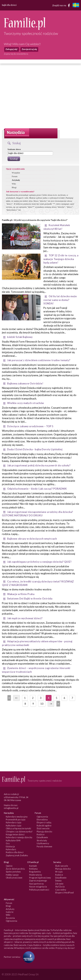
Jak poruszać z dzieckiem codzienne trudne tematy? (39, 360)
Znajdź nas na (62, 5)
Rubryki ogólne (44, 825)
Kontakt (33, 866)
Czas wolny (61, 890)
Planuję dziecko (44, 831)
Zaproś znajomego (38, 881)
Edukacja (10, 846)
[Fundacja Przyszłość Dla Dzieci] (28, 957)
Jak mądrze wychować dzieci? (25, 618)
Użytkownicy (43, 843)
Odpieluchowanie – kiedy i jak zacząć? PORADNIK (37, 489)
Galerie (10, 912)
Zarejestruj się (29, 49)
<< (9, 698)
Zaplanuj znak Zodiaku (17, 855)
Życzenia (10, 918)
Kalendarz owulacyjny (17, 817)
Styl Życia (60, 887)
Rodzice (41, 834)
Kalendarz (11, 849)
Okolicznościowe (14, 878)
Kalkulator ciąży (14, 825)
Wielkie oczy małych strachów (25, 403)
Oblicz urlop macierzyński (18, 828)
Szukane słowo (14, 149)
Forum (15, 176)
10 (42, 704)
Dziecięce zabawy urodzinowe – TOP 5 (30, 426)
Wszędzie (16, 173)
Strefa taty (42, 840)
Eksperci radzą (44, 822)
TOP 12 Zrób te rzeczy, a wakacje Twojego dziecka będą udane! (61, 259)
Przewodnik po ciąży (16, 819)
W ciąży (59, 872)
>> (58, 704)
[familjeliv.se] (76, 6)
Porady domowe (44, 846)
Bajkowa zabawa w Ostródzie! (25, 383)
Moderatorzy (36, 875)
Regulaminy (35, 872)
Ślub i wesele (43, 828)
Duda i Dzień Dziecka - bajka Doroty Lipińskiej (35, 449)
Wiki (14, 184)
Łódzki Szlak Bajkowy (20, 337)
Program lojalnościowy (40, 878)
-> (51, 704)
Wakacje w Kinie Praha (21, 594)
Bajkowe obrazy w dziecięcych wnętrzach (32, 539)
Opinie (9, 866)
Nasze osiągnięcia (38, 887)
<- (16, 698)
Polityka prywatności (39, 890)
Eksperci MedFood (64, 893)
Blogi (14, 187)
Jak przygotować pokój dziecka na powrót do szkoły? (39, 465)
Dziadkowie (42, 837)
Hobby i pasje (12, 875)
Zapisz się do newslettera (16, 54)
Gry (8, 843)
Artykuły (16, 180)
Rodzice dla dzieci (15, 852)
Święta (58, 881)
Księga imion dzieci (15, 834)
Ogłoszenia (42, 817)
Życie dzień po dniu (15, 869)
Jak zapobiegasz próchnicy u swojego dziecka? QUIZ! (39, 562)
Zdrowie (59, 884)
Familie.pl (7, 220)
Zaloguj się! (11, 49)
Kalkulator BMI (13, 840)
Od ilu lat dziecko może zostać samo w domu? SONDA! (60, 300)
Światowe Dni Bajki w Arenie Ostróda (30, 599)
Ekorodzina (42, 819)
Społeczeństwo (13, 872)
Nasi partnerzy (36, 884)
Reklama (33, 869)
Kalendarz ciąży (14, 822)
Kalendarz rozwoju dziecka (19, 837)
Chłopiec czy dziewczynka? (19, 831)
